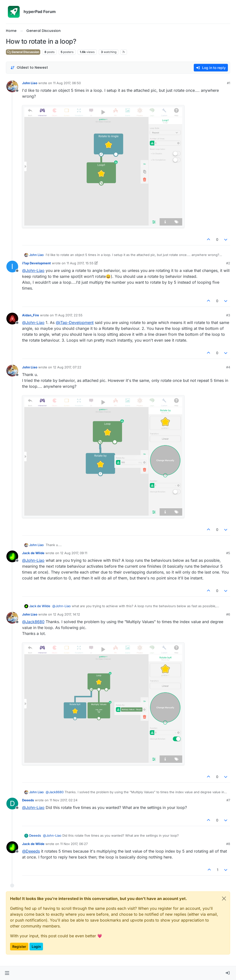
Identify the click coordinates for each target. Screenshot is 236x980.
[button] (7, 973)
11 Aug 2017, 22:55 (69, 315)
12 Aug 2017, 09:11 (74, 553)
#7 (228, 800)
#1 (229, 83)
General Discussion (23, 52)
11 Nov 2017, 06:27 (74, 844)
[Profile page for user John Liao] (12, 86)
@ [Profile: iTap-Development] (75, 322)
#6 (228, 614)
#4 (228, 367)
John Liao (30, 83)
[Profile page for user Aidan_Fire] (12, 319)
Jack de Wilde (33, 553)
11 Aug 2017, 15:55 (80, 263)
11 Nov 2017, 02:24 (63, 800)
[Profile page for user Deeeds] (12, 804)
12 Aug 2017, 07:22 (67, 367)
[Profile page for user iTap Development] (12, 267)
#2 (228, 263)
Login (36, 946)
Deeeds (28, 800)
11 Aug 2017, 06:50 (67, 83)
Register (19, 946)
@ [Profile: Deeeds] (31, 851)
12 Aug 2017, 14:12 (67, 614)
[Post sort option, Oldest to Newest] (29, 68)
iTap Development (36, 263)
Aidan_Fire (31, 315)
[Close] (224, 899)
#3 (228, 315)
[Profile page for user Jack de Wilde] (12, 556)
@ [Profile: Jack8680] (33, 622)
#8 (228, 844)
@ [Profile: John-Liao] (33, 270)
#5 (228, 553)
